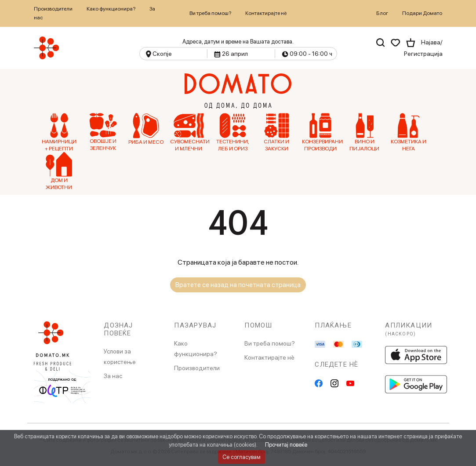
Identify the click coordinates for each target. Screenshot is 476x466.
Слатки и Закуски (276, 132)
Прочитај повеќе (286, 445)
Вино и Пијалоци (364, 132)
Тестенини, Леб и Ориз (233, 132)
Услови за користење (120, 357)
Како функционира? (111, 9)
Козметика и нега (409, 132)
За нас (113, 376)
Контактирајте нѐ (266, 13)
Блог (382, 13)
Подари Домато (422, 13)
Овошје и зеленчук (103, 132)
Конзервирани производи (321, 132)
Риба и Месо (146, 129)
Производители (53, 9)
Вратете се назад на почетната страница (238, 285)
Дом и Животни (59, 171)
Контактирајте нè (269, 357)
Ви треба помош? (210, 13)
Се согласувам (242, 457)
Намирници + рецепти (59, 132)
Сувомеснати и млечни (189, 132)
